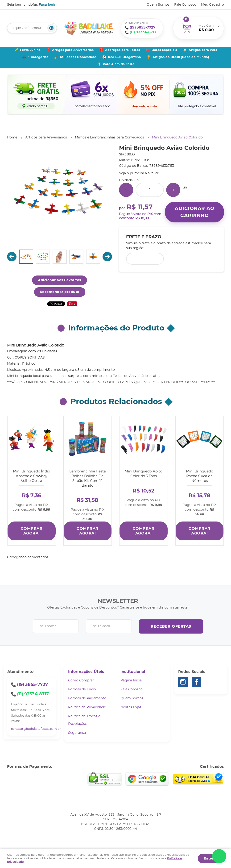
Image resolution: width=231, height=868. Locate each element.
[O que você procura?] (51, 28)
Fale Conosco (185, 5)
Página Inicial (132, 680)
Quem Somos (158, 5)
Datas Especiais (164, 50)
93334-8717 (143, 32)
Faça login (48, 5)
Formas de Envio (82, 689)
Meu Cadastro (212, 5)
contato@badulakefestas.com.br (36, 729)
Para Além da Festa (119, 64)
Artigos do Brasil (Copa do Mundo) (181, 57)
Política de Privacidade (87, 707)
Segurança (77, 733)
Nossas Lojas (131, 707)
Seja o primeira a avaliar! (139, 173)
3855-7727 (142, 27)
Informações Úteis (86, 672)
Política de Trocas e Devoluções (84, 720)
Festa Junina (30, 50)
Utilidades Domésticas (78, 57)
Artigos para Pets (203, 50)
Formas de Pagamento (87, 698)
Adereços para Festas (123, 50)
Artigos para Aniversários (73, 50)
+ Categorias (38, 57)
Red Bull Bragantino (124, 57)
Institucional (133, 672)
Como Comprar (81, 680)
